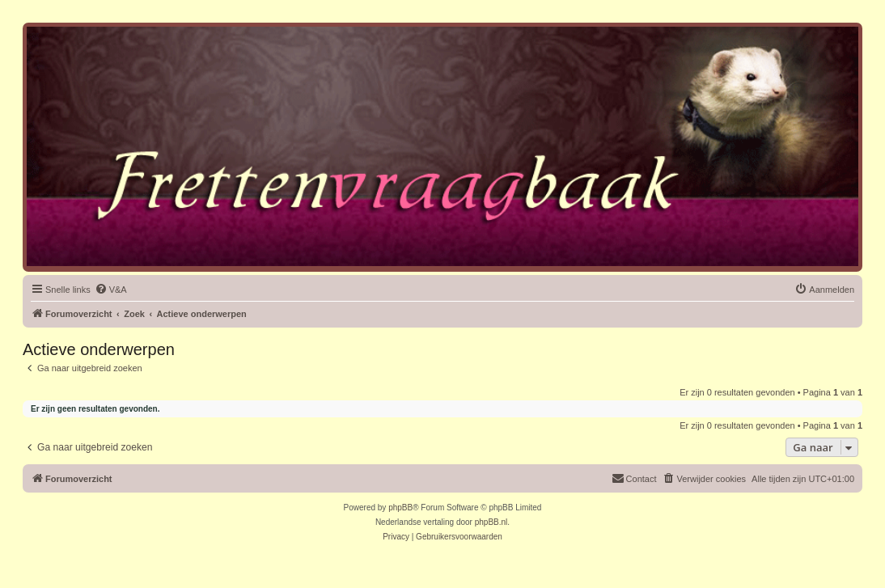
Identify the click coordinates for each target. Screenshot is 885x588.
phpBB (400, 508)
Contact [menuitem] (634, 478)
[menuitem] (111, 290)
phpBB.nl (491, 522)
